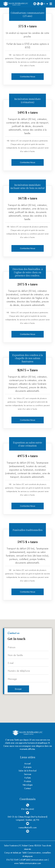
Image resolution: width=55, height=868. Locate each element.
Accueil (27, 764)
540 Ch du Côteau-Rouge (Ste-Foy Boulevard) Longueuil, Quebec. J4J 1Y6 (27, 816)
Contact (27, 788)
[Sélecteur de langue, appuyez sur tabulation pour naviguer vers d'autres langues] (47, 4)
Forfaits (28, 778)
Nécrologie (28, 785)
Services (28, 774)
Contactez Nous (28, 77)
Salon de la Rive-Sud (27, 771)
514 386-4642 (38, 4)
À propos (27, 767)
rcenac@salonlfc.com (28, 826)
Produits (27, 781)
